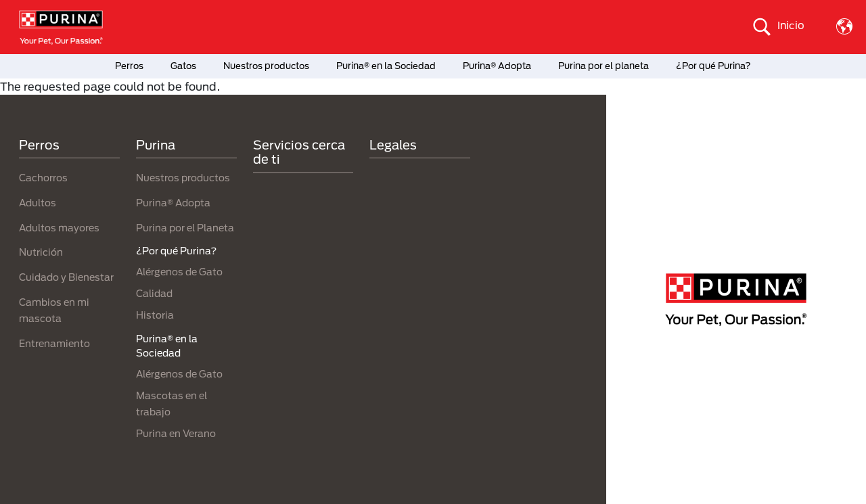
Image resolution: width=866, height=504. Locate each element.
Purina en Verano (176, 433)
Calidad (154, 293)
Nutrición (41, 252)
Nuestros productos (266, 66)
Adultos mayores (59, 228)
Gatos (183, 66)
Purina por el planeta (603, 66)
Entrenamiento (54, 343)
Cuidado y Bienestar (66, 277)
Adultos (38, 203)
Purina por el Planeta (185, 228)
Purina (156, 145)
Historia (155, 315)
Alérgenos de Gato (179, 272)
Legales (393, 145)
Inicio (791, 25)
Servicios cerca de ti (299, 152)
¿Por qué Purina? (713, 66)
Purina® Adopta (497, 66)
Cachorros (43, 178)
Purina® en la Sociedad (386, 66)
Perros (129, 66)
